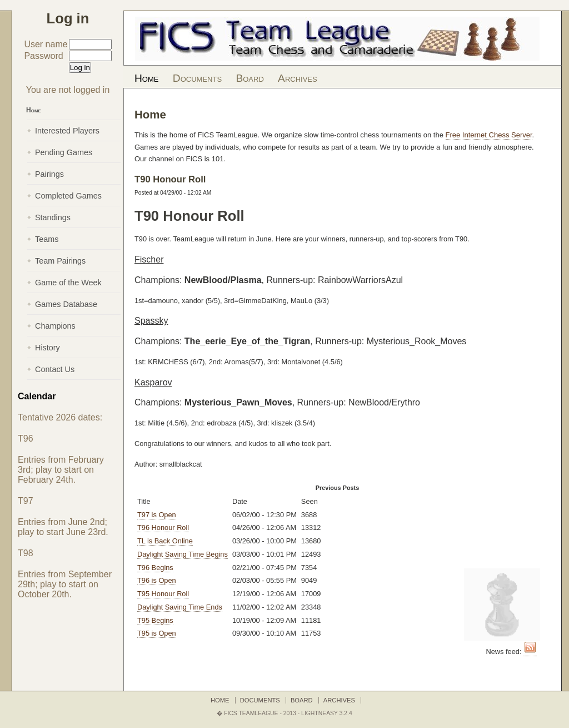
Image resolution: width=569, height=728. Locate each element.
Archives (298, 78)
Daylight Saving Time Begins (183, 554)
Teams (47, 239)
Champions (55, 326)
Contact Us (55, 369)
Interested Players (67, 131)
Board (249, 78)
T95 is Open (157, 633)
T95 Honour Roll (163, 594)
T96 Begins (155, 568)
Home (146, 78)
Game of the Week (68, 283)
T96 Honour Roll (163, 528)
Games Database (66, 304)
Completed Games (68, 196)
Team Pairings (60, 261)
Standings (53, 217)
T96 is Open (157, 580)
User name (46, 44)
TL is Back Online (165, 541)
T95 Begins (155, 620)
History (48, 348)
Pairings (49, 174)
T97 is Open (157, 515)
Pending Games (64, 152)
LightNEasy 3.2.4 (327, 713)
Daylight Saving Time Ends (180, 607)
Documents (197, 78)
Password (43, 56)
